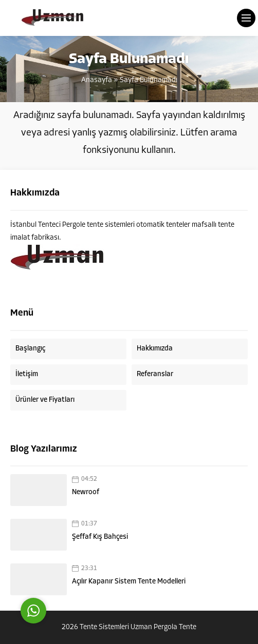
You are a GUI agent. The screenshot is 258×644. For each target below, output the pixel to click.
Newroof (86, 492)
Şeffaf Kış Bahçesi (100, 537)
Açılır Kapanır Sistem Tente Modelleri (129, 582)
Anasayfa (97, 80)
